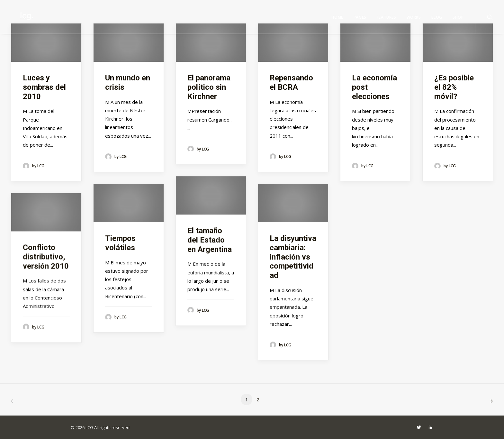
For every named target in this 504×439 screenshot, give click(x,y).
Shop (458, 17)
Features (387, 17)
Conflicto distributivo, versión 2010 (46, 257)
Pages (360, 17)
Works (414, 17)
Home (337, 17)
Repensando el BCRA (291, 82)
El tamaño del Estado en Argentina (210, 240)
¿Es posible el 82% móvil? (454, 87)
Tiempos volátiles (120, 243)
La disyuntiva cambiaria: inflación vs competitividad (293, 257)
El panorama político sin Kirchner (209, 87)
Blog (437, 17)
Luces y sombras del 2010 (44, 87)
